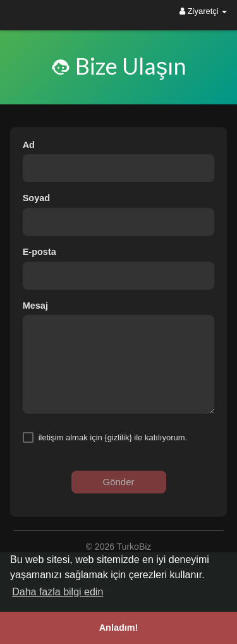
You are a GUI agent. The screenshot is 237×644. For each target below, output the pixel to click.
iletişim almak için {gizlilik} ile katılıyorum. (113, 437)
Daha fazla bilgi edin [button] (58, 592)
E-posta (39, 252)
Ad (29, 145)
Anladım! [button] (119, 628)
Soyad (37, 198)
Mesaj (35, 306)
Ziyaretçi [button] (203, 11)
